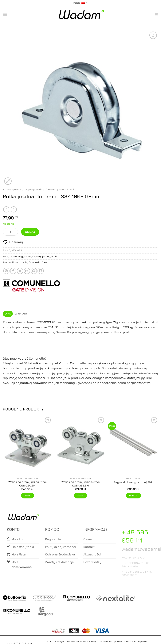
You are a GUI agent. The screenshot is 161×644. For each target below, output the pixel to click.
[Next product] (6, 209)
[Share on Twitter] (20, 271)
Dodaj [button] (27, 495)
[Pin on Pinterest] (34, 271)
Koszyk (81, 638)
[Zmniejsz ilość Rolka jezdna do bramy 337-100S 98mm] (5, 232)
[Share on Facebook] (13, 271)
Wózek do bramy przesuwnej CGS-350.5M (81, 484)
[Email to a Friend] (27, 271)
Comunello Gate (38, 262)
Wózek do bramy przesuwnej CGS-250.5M (27, 484)
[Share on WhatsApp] (6, 271)
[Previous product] (14, 209)
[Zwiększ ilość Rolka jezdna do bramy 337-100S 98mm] (16, 232)
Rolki (72, 189)
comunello (21, 262)
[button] (5, 14)
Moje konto (65, 638)
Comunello (37, 358)
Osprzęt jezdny (35, 189)
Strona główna (12, 189)
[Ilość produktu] (10, 232)
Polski (80, 3)
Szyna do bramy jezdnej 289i (134, 482)
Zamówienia (96, 638)
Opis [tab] (8, 314)
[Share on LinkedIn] (41, 271)
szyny (71, 322)
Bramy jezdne (57, 189)
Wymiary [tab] (21, 314)
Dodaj (30, 232)
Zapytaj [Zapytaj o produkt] (134, 495)
